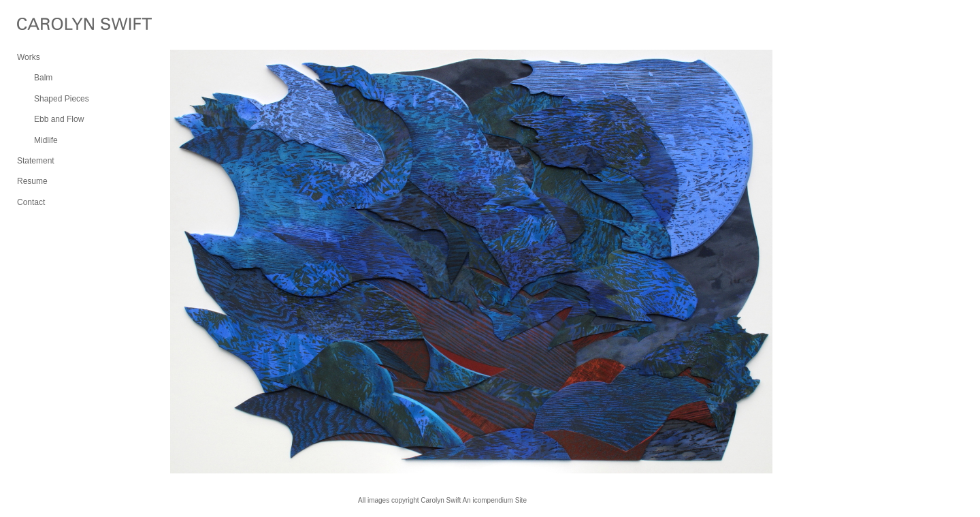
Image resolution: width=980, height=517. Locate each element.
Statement (36, 161)
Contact (31, 202)
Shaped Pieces (62, 99)
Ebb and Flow (59, 119)
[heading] (51, 26)
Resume (32, 181)
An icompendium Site (494, 500)
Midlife (46, 140)
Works (29, 57)
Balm (43, 78)
